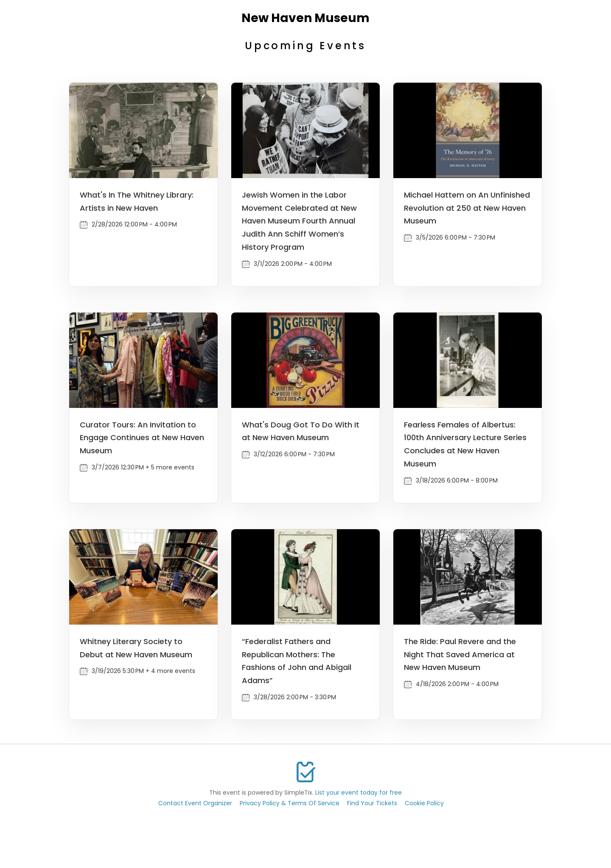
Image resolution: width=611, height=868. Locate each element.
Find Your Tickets (372, 803)
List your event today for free (359, 793)
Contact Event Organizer (195, 803)
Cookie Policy (424, 803)
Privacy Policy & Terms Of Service (290, 803)
